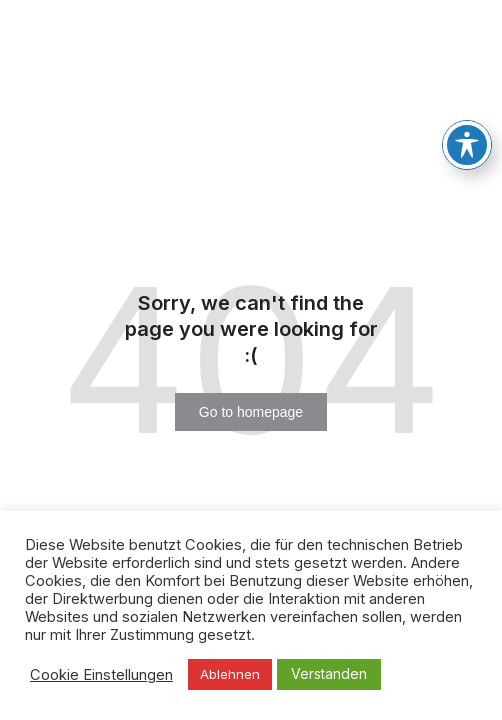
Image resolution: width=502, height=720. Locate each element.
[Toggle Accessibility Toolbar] (467, 145)
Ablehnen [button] (230, 674)
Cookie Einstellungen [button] (101, 675)
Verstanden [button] (329, 673)
